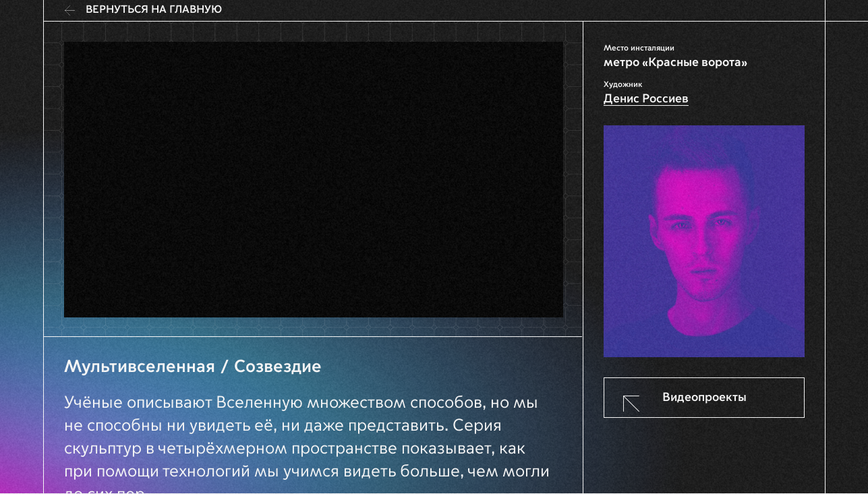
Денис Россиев (646, 99)
